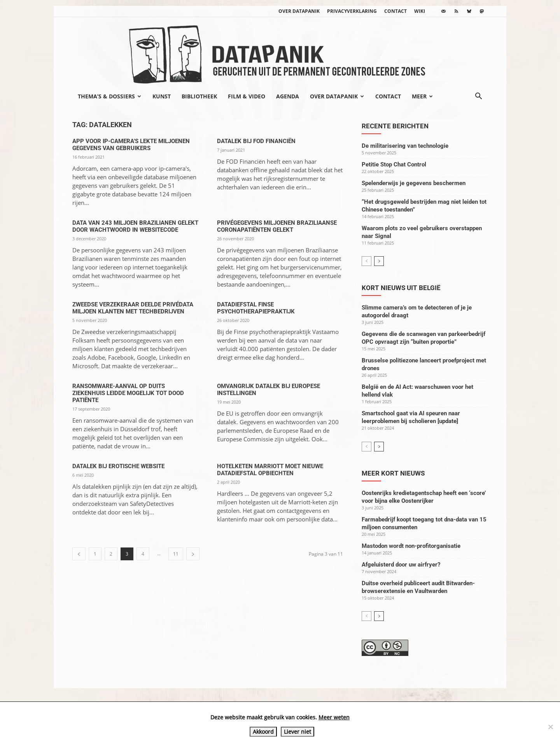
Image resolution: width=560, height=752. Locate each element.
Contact (395, 11)
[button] (478, 97)
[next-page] (193, 554)
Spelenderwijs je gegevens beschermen (414, 183)
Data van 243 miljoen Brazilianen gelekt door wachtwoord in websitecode (135, 226)
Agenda (288, 96)
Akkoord (263, 732)
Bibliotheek (199, 96)
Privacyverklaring (352, 11)
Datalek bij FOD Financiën (256, 141)
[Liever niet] (550, 727)
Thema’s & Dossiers (109, 96)
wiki (420, 11)
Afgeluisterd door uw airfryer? (401, 565)
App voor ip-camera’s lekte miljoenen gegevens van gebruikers (131, 145)
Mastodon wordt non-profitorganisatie (411, 546)
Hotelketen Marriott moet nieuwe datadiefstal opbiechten (270, 470)
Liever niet (297, 732)
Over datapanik (299, 11)
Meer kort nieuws (393, 473)
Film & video (247, 96)
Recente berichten (395, 126)
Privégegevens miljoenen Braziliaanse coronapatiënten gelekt (277, 226)
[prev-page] (79, 554)
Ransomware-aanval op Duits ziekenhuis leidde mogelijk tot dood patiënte (128, 393)
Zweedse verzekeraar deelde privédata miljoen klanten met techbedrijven (133, 308)
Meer (422, 96)
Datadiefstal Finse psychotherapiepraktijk (256, 308)
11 (176, 554)
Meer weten (334, 717)
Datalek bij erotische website (118, 466)
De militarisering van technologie (405, 146)
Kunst (162, 96)
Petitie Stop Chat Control (394, 164)
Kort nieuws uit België (401, 288)
